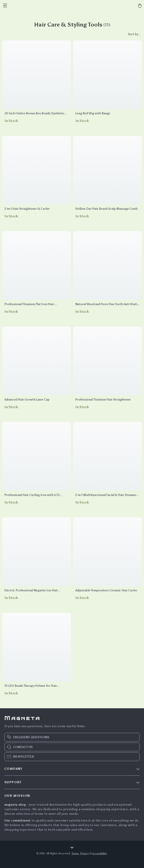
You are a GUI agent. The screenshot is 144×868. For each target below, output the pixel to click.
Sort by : (134, 34)
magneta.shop (15, 805)
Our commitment (18, 821)
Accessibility (100, 853)
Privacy (84, 853)
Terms (75, 853)
